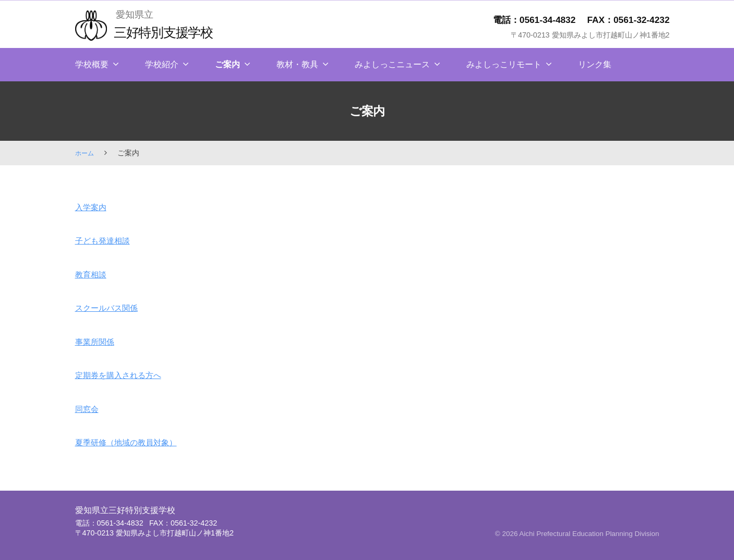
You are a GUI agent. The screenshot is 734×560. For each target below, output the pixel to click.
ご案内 (227, 64)
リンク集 (595, 64)
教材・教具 (297, 64)
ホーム (86, 153)
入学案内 (94, 207)
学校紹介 (162, 64)
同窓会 (89, 409)
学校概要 (92, 64)
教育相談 (94, 274)
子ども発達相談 (108, 240)
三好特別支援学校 (171, 32)
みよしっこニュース (392, 64)
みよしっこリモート (504, 64)
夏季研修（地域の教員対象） (136, 442)
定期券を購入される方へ (127, 375)
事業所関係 (99, 342)
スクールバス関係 (113, 308)
